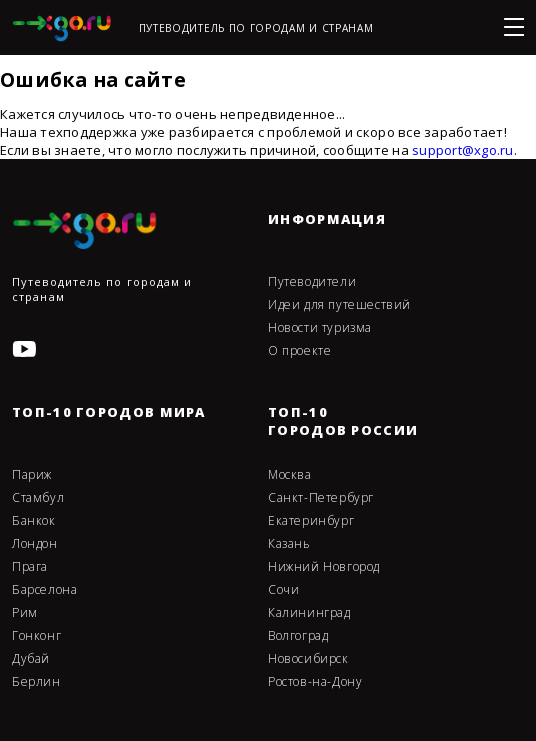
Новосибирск (308, 659)
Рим (25, 613)
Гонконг (36, 636)
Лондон (35, 544)
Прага (30, 567)
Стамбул (38, 498)
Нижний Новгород (324, 567)
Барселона (44, 590)
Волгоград (298, 636)
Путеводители (312, 282)
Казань (289, 544)
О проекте (299, 351)
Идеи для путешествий (339, 305)
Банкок (34, 521)
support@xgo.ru (463, 150)
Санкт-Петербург (321, 498)
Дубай (31, 659)
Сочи (283, 590)
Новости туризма (320, 328)
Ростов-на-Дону (315, 682)
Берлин (36, 682)
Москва (290, 475)
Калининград (309, 613)
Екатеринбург (311, 521)
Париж (32, 475)
